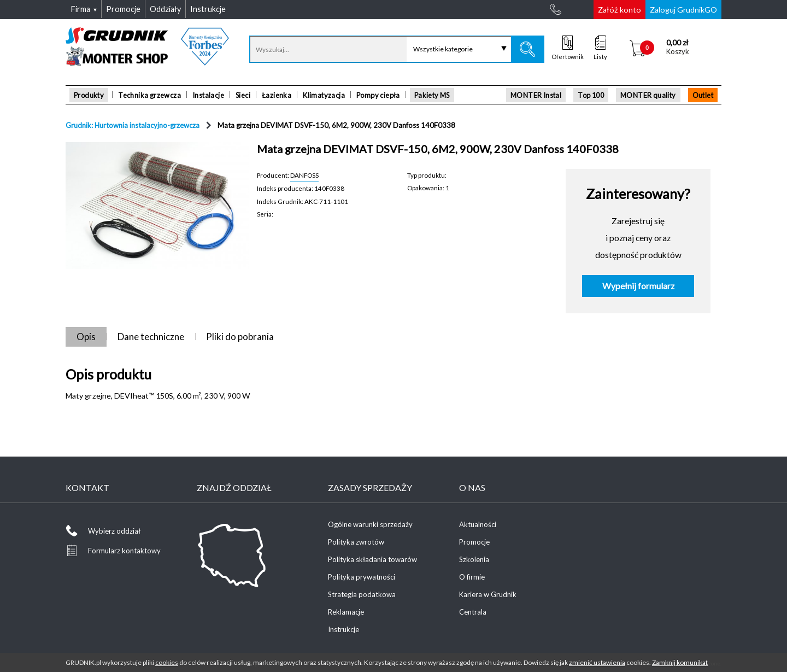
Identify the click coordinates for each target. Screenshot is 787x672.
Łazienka (277, 95)
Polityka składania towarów (372, 559)
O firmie (472, 577)
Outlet (703, 95)
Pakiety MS (432, 95)
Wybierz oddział (114, 531)
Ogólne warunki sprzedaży (370, 524)
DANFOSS (304, 175)
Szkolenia (474, 559)
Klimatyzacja (324, 95)
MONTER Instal (536, 95)
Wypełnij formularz (638, 286)
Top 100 (591, 95)
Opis (86, 337)
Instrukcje (343, 629)
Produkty (89, 95)
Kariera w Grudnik (488, 594)
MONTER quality (648, 95)
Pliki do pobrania (240, 337)
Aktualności (478, 524)
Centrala (473, 612)
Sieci (243, 95)
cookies (167, 662)
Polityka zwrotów (356, 542)
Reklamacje (346, 612)
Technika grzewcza (149, 95)
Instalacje (208, 95)
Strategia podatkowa (362, 594)
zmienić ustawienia (597, 662)
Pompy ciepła (378, 95)
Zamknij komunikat (680, 662)
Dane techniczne (151, 337)
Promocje (474, 542)
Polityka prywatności (362, 577)
